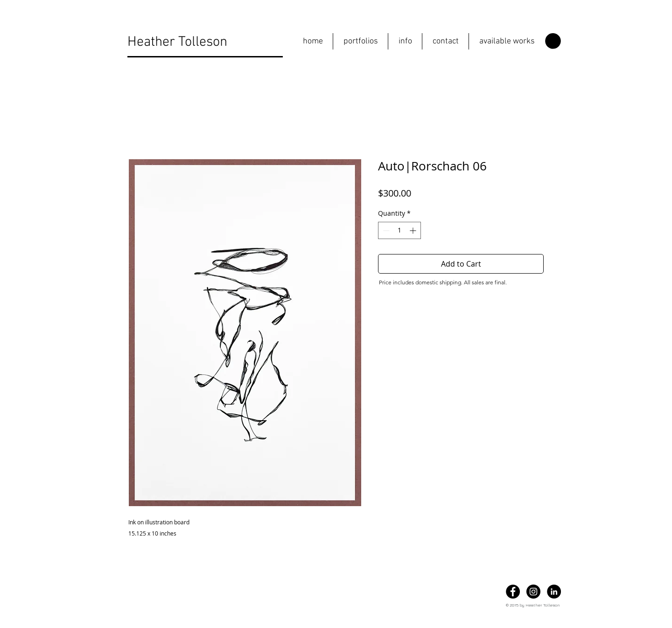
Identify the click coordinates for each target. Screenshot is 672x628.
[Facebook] (513, 592)
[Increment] (414, 230)
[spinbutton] (399, 230)
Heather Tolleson (177, 42)
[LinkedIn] (554, 592)
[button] (360, 41)
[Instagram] (533, 592)
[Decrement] (385, 230)
